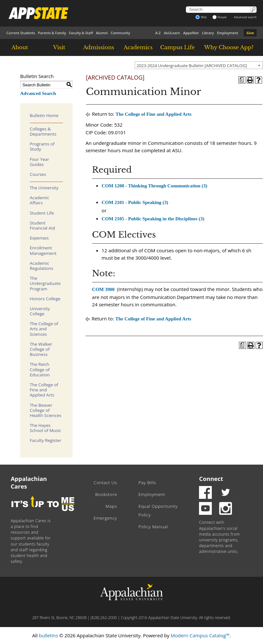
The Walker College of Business (41, 349)
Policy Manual (153, 527)
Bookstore (106, 494)
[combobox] (199, 65)
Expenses (39, 238)
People (220, 17)
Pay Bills (147, 483)
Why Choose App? (229, 47)
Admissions (99, 47)
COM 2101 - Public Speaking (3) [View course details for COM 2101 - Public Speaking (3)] (135, 202)
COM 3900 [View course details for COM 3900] (103, 289)
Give (250, 33)
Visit (59, 47)
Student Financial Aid (42, 225)
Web (201, 17)
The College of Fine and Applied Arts (44, 390)
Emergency (105, 518)
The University (44, 188)
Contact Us (105, 483)
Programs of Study (42, 146)
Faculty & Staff (81, 33)
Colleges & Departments (43, 131)
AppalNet (191, 33)
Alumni (102, 33)
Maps (111, 506)
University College (40, 311)
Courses (38, 174)
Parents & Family (52, 33)
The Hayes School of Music (45, 428)
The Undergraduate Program (45, 283)
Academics (138, 47)
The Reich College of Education (40, 369)
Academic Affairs (40, 200)
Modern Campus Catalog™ (200, 635)
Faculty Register (46, 440)
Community (120, 33)
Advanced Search (38, 93)
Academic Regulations (42, 266)
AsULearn (172, 33)
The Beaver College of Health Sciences (46, 410)
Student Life (42, 213)
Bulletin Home (44, 115)
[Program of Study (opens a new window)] (242, 80)
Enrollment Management (43, 250)
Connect (211, 479)
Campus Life (178, 47)
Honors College (45, 299)
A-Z (158, 33)
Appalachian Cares (29, 483)
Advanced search (245, 17)
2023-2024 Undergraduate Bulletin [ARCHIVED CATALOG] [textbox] (192, 66)
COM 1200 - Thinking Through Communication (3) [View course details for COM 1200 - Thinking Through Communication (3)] (155, 186)
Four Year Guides (40, 162)
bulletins (48, 635)
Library (208, 33)
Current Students (21, 33)
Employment (227, 33)
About (20, 47)
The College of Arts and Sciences (44, 329)
